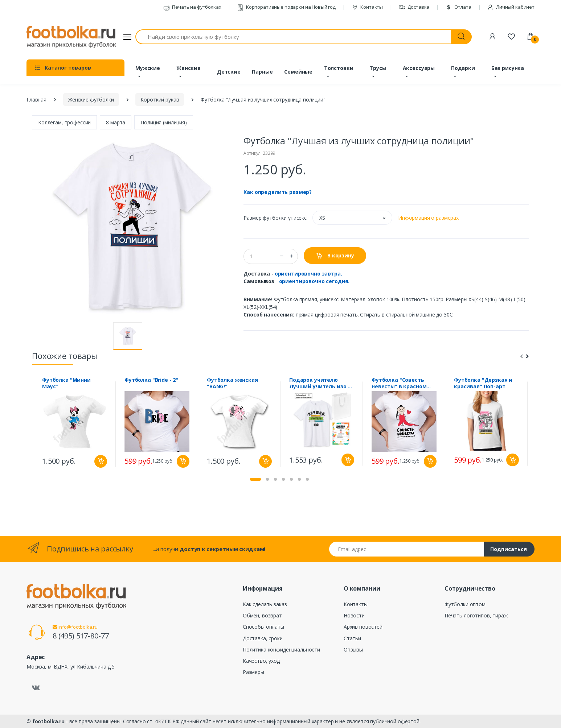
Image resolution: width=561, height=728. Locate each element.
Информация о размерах (428, 218)
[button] (352, 218)
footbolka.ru (48, 721)
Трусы (378, 68)
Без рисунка (508, 68)
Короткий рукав (160, 100)
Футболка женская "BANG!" (232, 383)
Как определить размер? (278, 192)
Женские (189, 68)
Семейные (298, 72)
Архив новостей (363, 627)
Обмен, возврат (262, 615)
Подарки (463, 68)
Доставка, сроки (263, 638)
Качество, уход (261, 661)
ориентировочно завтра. (308, 274)
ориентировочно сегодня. (314, 281)
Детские (229, 72)
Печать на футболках (192, 7)
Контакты (367, 7)
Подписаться (509, 549)
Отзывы (353, 650)
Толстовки (339, 68)
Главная (36, 100)
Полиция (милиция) (164, 122)
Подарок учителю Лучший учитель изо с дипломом (320, 383)
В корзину (335, 256)
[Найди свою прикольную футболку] (293, 37)
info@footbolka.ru (75, 627)
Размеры (253, 672)
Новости (354, 615)
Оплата (458, 7)
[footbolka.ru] (71, 37)
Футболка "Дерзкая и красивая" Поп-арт (483, 383)
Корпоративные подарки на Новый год (286, 7)
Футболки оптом (465, 604)
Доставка (414, 7)
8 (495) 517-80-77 (81, 636)
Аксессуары (419, 68)
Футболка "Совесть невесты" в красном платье (399, 383)
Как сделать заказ (265, 604)
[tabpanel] (75, 424)
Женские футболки (91, 100)
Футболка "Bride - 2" (151, 380)
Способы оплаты (263, 627)
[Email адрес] (407, 549)
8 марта (116, 122)
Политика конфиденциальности (281, 650)
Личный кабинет (511, 7)
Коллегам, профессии (64, 122)
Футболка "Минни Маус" (66, 383)
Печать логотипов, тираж (476, 615)
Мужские (148, 68)
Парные (262, 72)
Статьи (352, 638)
